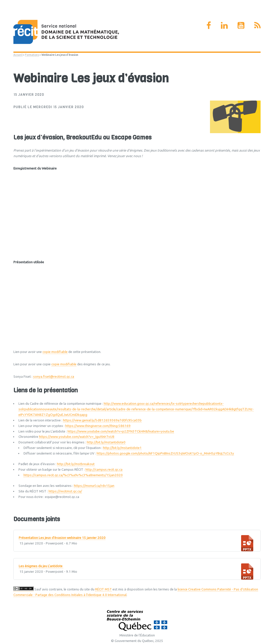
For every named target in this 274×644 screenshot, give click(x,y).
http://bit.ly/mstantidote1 (122, 448)
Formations (32, 55)
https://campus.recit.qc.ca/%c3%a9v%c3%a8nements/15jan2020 (73, 475)
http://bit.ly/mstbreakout (76, 464)
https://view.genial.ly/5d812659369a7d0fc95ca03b (102, 420)
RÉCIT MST (103, 589)
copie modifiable (55, 352)
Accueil (18, 55)
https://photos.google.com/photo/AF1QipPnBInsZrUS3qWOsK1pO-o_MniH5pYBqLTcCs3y (165, 453)
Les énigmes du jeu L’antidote (41, 566)
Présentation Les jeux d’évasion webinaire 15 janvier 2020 (62, 538)
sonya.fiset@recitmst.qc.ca (54, 377)
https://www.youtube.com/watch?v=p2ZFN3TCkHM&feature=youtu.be (121, 431)
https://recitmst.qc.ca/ (65, 491)
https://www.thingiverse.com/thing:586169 (98, 426)
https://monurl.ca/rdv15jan (94, 486)
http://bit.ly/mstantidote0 (106, 442)
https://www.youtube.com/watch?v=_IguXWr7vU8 (77, 437)
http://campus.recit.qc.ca (104, 470)
